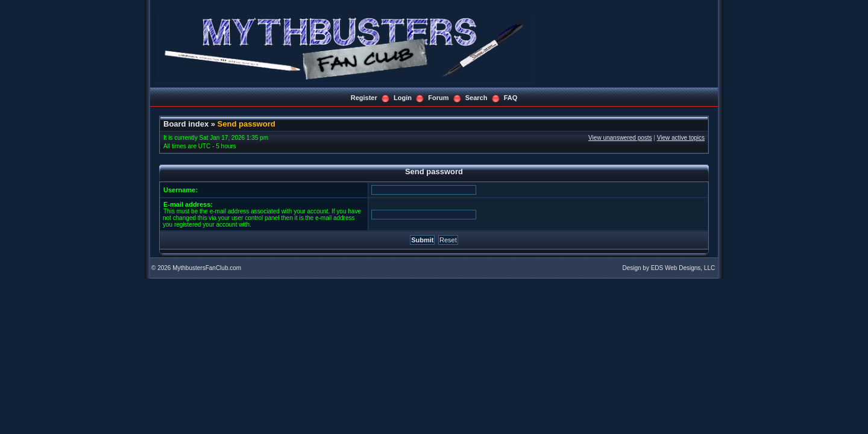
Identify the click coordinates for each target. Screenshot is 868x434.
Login (403, 98)
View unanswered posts (620, 138)
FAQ (511, 98)
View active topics (681, 138)
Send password (247, 124)
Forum (438, 98)
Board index (186, 124)
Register (364, 98)
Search (476, 98)
